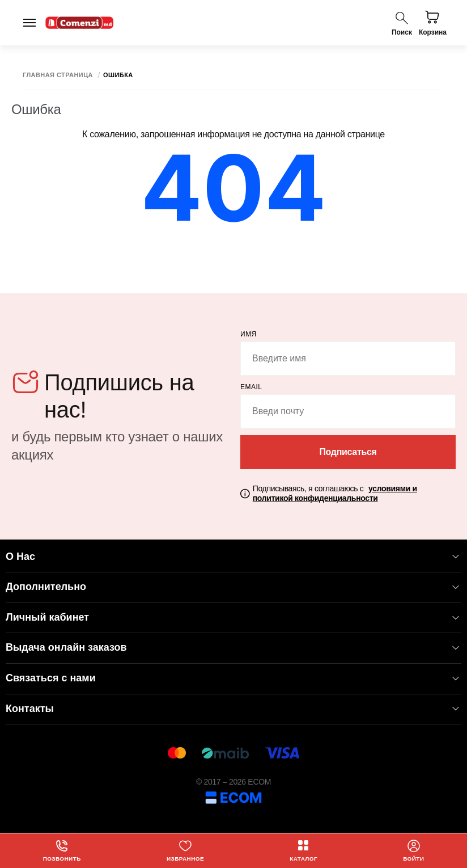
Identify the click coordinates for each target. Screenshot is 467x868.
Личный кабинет (233, 618)
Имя (249, 334)
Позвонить (62, 850)
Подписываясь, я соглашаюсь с (335, 493)
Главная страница (58, 75)
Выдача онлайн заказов (233, 648)
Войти (413, 850)
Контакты (233, 709)
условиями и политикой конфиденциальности (335, 493)
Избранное (185, 850)
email (251, 387)
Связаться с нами (233, 678)
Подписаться (348, 452)
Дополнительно (233, 587)
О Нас (233, 557)
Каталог (303, 850)
